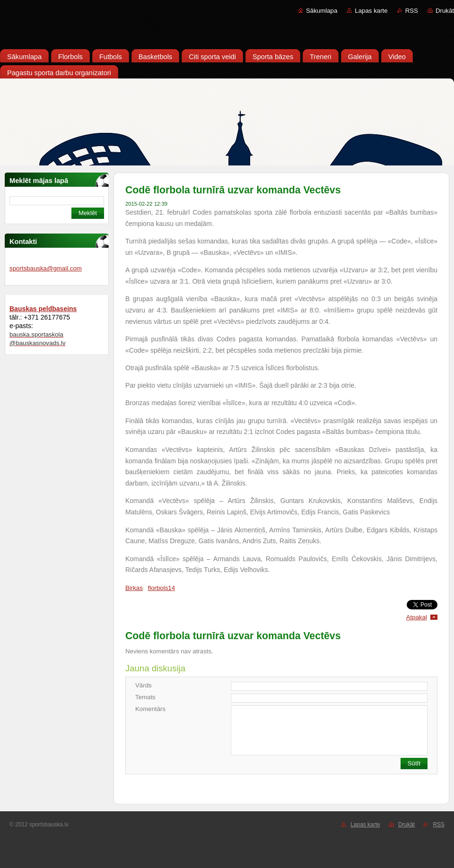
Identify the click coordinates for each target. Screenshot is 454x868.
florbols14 (162, 588)
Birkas (134, 588)
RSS (412, 11)
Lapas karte (371, 11)
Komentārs (150, 709)
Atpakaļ (417, 617)
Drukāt (445, 11)
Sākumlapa (322, 11)
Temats (145, 697)
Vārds (144, 685)
